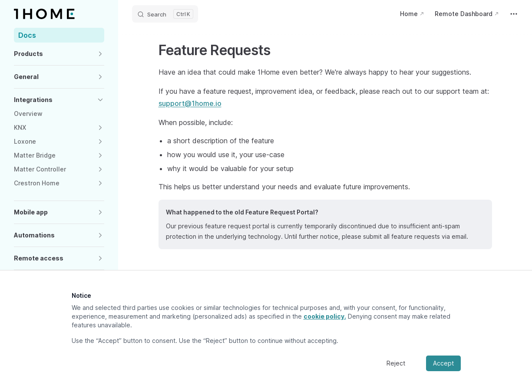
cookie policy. (325, 316)
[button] (59, 54)
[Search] (165, 14)
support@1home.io (190, 103)
